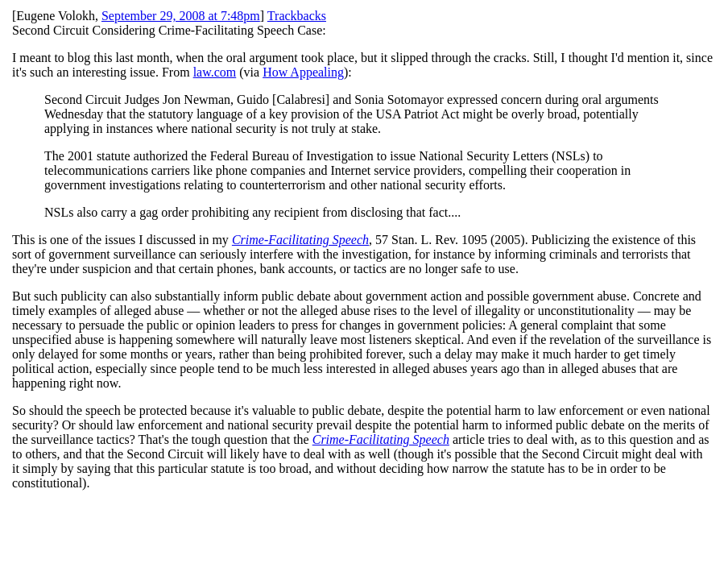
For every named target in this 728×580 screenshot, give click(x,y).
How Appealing (303, 72)
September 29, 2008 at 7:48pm (181, 16)
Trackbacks (297, 16)
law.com (215, 72)
